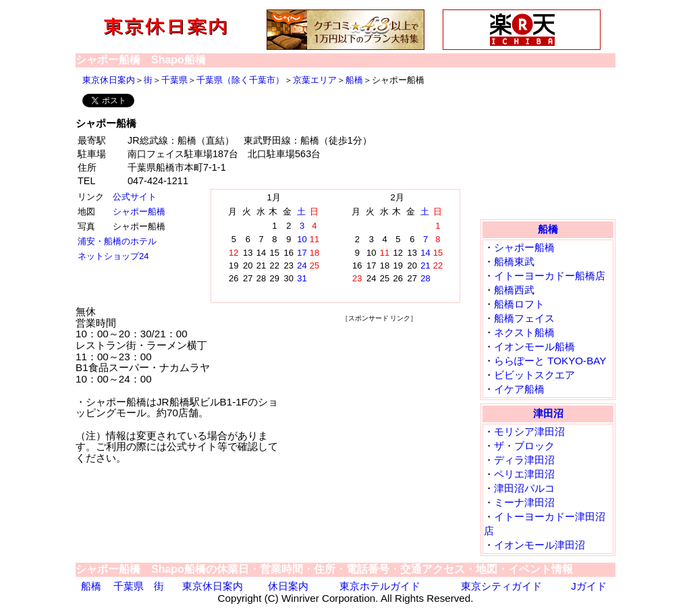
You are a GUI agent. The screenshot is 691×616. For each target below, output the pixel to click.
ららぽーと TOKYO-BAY (550, 361)
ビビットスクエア (534, 375)
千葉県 (174, 80)
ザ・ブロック (524, 446)
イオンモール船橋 (534, 346)
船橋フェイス (524, 318)
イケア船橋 (519, 389)
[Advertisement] (379, 409)
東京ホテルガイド (380, 586)
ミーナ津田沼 (524, 502)
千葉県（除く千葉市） (240, 80)
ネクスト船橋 (524, 332)
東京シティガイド (501, 586)
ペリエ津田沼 (524, 474)
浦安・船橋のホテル (117, 241)
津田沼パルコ (524, 488)
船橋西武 (514, 290)
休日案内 (288, 586)
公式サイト (135, 197)
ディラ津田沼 (524, 460)
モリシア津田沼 (529, 431)
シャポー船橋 (139, 212)
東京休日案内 (109, 80)
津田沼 (548, 413)
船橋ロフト (519, 304)
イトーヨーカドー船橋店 (550, 276)
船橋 (354, 80)
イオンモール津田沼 (540, 545)
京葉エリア (315, 80)
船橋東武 (514, 261)
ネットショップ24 (113, 256)
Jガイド (589, 586)
